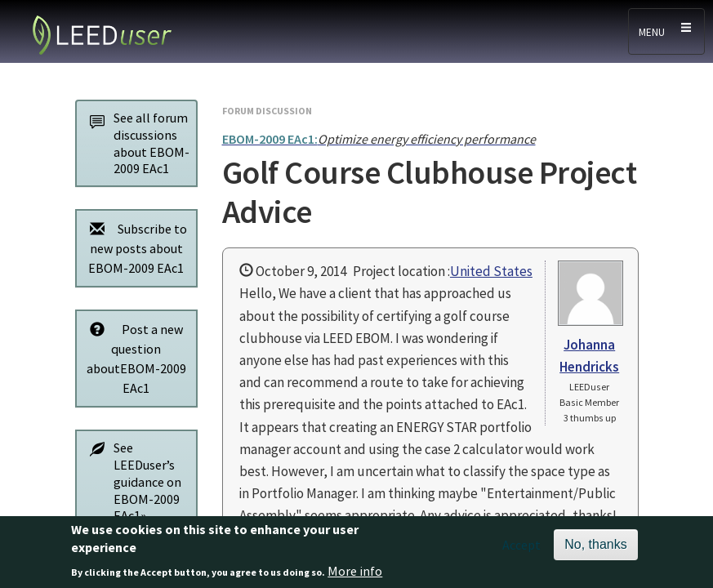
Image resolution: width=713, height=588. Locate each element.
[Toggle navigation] (666, 31)
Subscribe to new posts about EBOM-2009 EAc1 (134, 248)
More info (355, 577)
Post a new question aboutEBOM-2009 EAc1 (134, 358)
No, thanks (595, 550)
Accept (521, 550)
